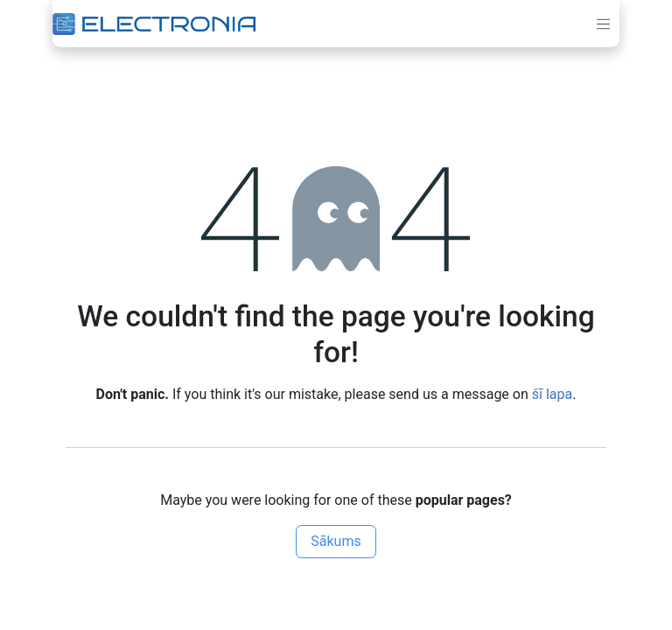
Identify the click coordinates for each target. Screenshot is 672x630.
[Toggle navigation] (604, 24)
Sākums (336, 541)
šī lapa (552, 394)
